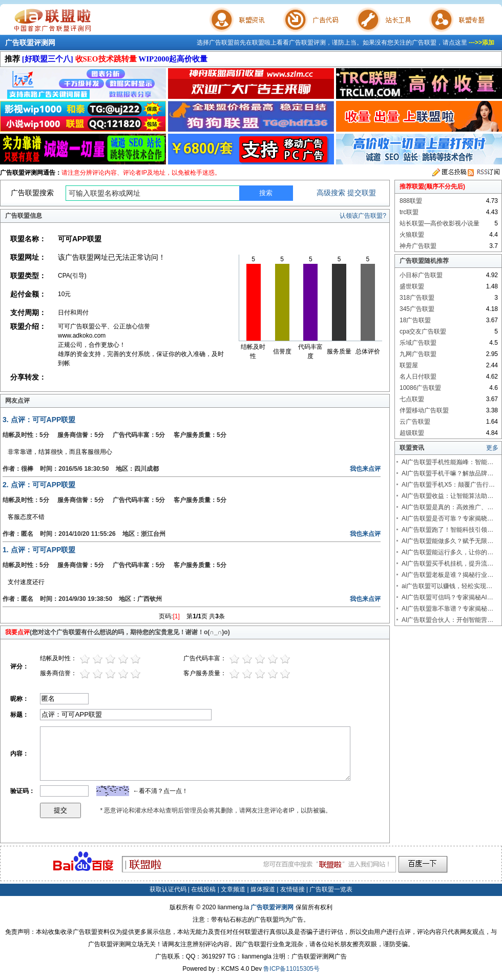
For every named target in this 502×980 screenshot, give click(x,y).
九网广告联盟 (418, 354)
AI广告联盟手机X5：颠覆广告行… (448, 485)
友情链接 (292, 889)
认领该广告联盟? (363, 216)
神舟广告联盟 (418, 246)
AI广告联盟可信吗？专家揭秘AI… (447, 597)
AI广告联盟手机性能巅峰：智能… (447, 462)
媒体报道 (263, 889)
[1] (176, 616)
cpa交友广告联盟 (423, 331)
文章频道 (233, 889)
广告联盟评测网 (30, 43)
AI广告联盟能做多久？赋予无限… (447, 541)
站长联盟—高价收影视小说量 (440, 223)
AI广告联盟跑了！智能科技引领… (447, 530)
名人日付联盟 (418, 377)
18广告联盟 (415, 320)
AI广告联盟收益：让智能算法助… (447, 496)
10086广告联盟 (420, 388)
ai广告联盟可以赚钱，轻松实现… (447, 586)
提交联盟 (362, 193)
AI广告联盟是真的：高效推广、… (447, 507)
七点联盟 (412, 399)
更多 (492, 448)
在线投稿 (203, 889)
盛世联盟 (412, 286)
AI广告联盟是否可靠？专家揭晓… (447, 518)
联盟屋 (409, 365)
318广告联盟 (417, 298)
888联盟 (411, 201)
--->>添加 (482, 43)
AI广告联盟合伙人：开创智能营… (447, 620)
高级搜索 (331, 193)
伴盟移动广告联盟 (424, 410)
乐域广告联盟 (418, 343)
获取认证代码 (168, 889)
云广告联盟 (415, 422)
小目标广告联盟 (421, 275)
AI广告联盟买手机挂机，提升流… (447, 564)
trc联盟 (409, 212)
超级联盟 (412, 433)
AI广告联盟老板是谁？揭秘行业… (447, 575)
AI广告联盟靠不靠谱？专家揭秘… (447, 609)
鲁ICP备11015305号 (291, 969)
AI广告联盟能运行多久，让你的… (447, 552)
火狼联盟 (412, 235)
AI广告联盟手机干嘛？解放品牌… (447, 473)
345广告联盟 (417, 309)
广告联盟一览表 (331, 889)
